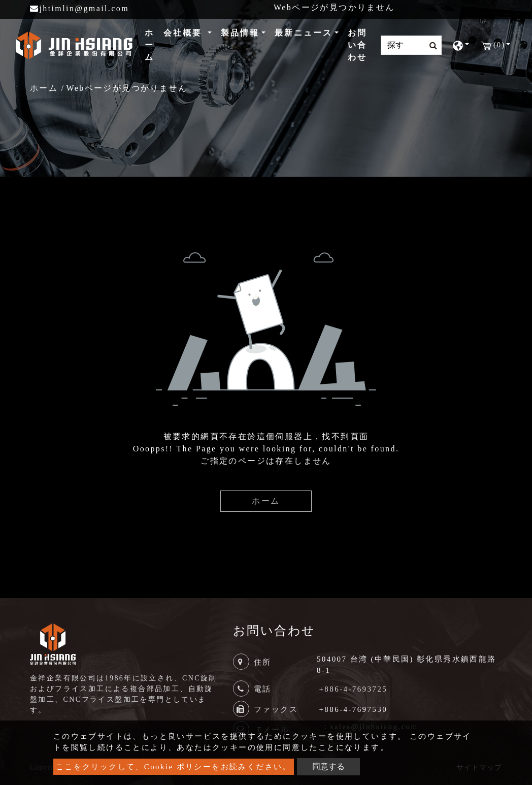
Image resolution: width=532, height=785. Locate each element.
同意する (328, 766)
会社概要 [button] (185, 33)
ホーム (152, 45)
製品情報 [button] (240, 33)
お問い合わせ (357, 45)
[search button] (430, 46)
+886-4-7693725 (354, 689)
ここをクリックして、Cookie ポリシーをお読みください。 (174, 767)
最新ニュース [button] (304, 33)
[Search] (411, 45)
